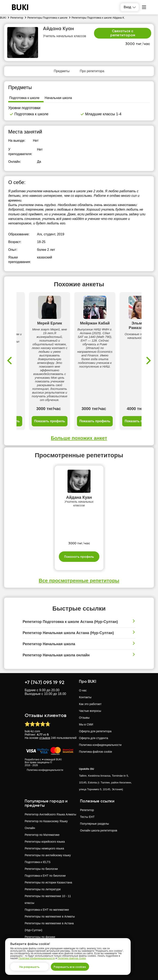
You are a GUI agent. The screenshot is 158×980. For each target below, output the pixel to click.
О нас (83, 690)
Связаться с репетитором (123, 33)
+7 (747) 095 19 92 (45, 682)
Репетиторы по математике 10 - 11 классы (48, 899)
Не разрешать (30, 966)
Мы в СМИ (86, 724)
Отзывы (84, 718)
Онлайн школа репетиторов (99, 830)
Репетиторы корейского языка (45, 842)
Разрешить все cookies (71, 966)
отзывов (45, 738)
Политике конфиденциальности (37, 958)
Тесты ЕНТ (87, 817)
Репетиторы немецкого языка (44, 848)
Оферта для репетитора (95, 731)
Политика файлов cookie (96, 752)
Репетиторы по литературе (43, 889)
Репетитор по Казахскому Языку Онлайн (46, 825)
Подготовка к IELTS (38, 862)
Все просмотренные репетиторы (79, 581)
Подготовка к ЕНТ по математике (47, 910)
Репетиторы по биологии (41, 869)
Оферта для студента (94, 738)
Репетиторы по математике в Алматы (50, 916)
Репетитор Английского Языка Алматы (50, 814)
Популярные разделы (94, 824)
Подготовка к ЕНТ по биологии (45, 876)
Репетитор (87, 810)
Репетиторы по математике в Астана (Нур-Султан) (49, 927)
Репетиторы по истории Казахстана (48, 882)
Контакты (85, 697)
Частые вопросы (90, 711)
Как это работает (90, 704)
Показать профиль (50, 421)
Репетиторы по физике (40, 937)
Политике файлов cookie (72, 958)
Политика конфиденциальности (45, 770)
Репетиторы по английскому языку (48, 855)
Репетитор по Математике (42, 835)
